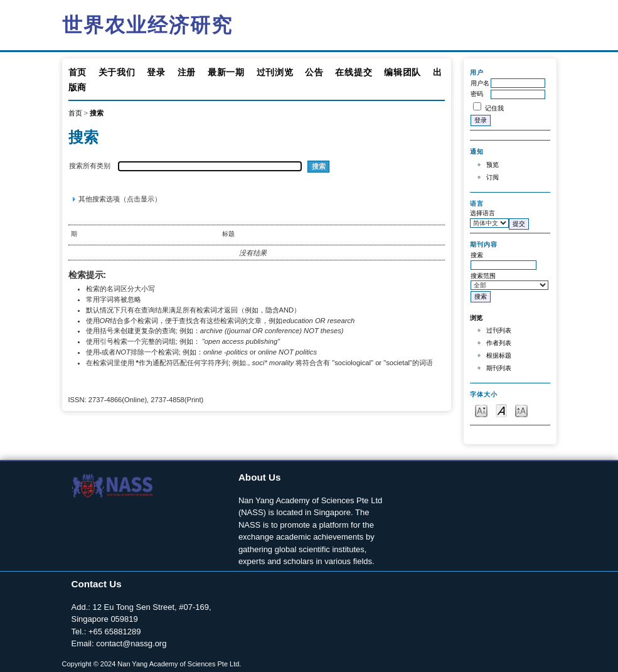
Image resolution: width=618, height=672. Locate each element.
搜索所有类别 (90, 166)
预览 (493, 165)
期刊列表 (499, 368)
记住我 (494, 108)
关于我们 (117, 72)
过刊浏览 (275, 72)
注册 (187, 72)
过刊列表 (499, 330)
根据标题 (499, 355)
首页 (77, 72)
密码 (477, 94)
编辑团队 (402, 72)
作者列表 (499, 343)
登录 (156, 72)
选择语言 (482, 213)
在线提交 (354, 72)
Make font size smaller (481, 410)
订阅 (493, 177)
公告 (314, 72)
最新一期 (226, 72)
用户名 (480, 83)
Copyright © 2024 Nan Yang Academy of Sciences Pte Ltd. (152, 664)
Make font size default (501, 410)
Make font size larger (521, 410)
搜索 (97, 113)
